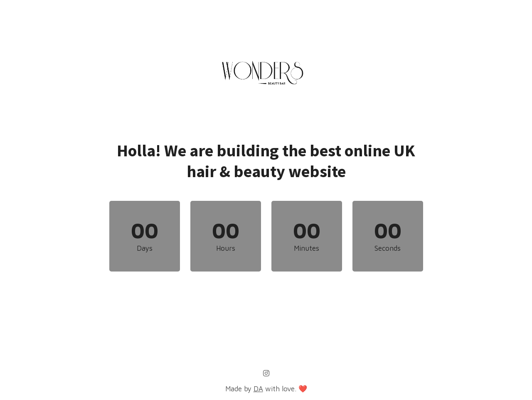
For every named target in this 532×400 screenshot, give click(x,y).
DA (258, 389)
